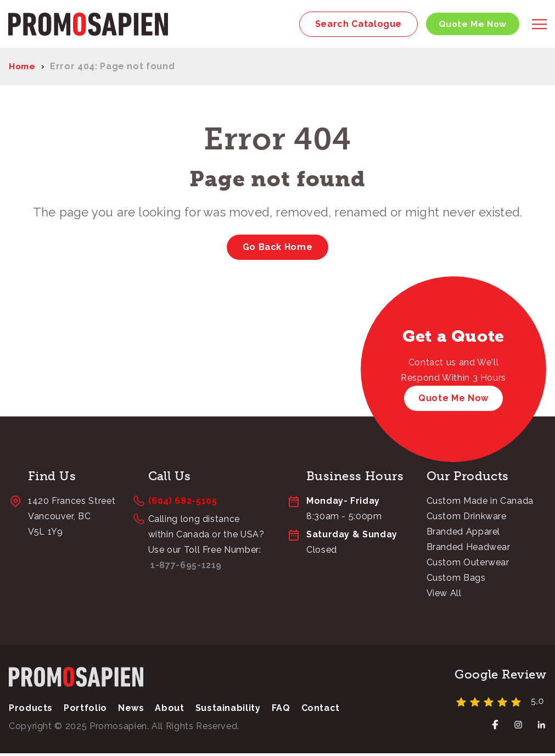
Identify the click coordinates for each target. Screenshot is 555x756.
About (169, 711)
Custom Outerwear (468, 565)
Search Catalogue (354, 25)
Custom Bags (456, 580)
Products (31, 711)
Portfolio (85, 711)
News (131, 711)
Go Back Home (278, 249)
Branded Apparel (464, 534)
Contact (321, 711)
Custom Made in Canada (480, 504)
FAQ (281, 711)
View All (444, 596)
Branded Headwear (469, 550)
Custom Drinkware (467, 519)
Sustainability (228, 711)
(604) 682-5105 (183, 504)
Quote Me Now (470, 25)
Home (23, 69)
